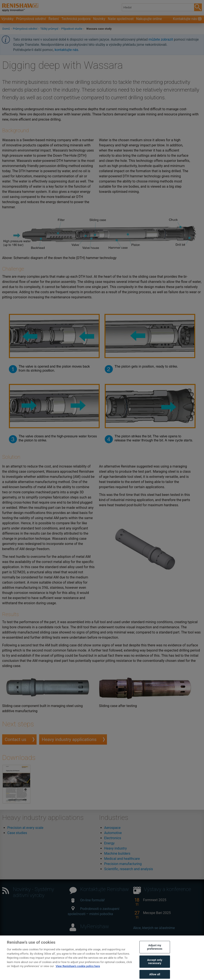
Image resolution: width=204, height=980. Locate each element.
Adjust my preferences (155, 950)
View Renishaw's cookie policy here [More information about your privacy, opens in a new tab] (78, 969)
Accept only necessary (155, 964)
